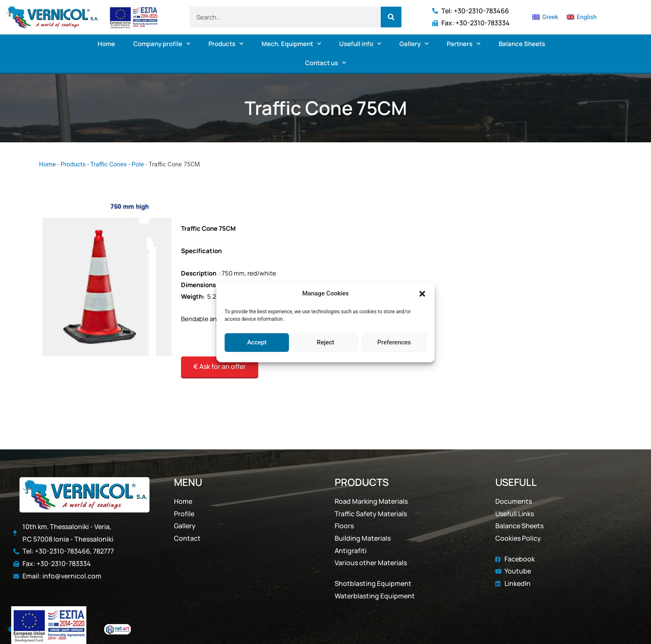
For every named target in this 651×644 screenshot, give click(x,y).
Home (106, 44)
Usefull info (360, 44)
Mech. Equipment (291, 44)
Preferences (394, 342)
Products (226, 44)
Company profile (162, 44)
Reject (325, 342)
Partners (464, 44)
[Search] (391, 17)
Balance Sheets (522, 44)
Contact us (325, 63)
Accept (257, 342)
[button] (422, 294)
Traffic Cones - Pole (117, 164)
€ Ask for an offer (220, 366)
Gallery (414, 44)
